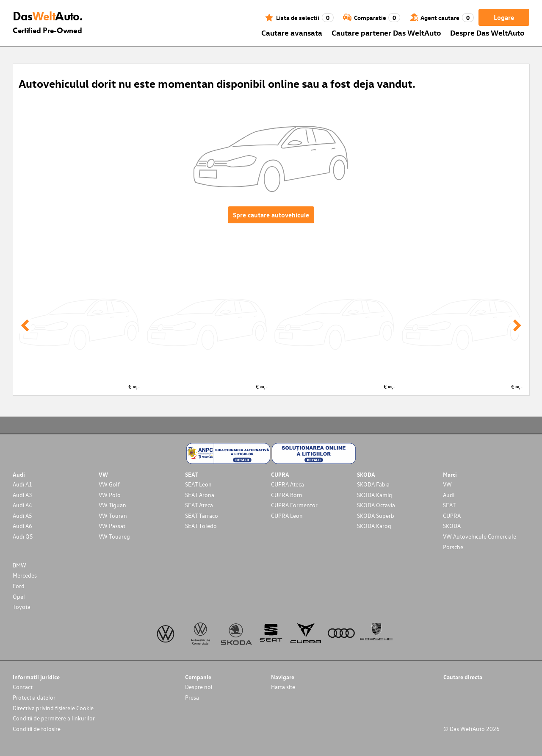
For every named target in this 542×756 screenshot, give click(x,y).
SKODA (452, 526)
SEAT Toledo (201, 526)
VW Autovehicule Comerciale (480, 536)
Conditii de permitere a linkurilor (54, 718)
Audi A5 (22, 516)
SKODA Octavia (376, 505)
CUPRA (452, 516)
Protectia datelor (34, 697)
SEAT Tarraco (202, 516)
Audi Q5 (23, 536)
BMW (19, 565)
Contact (23, 687)
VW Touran (113, 516)
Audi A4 (22, 505)
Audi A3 (22, 495)
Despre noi (199, 687)
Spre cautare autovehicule (271, 215)
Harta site (283, 687)
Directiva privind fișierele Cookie (53, 708)
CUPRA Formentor (294, 505)
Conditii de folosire (37, 729)
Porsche (453, 547)
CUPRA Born (287, 495)
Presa (192, 697)
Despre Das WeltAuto (487, 32)
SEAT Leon (198, 484)
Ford (19, 586)
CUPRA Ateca (288, 484)
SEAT (449, 505)
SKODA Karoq (374, 526)
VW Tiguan (112, 505)
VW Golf (109, 484)
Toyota (22, 607)
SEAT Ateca (199, 505)
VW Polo (110, 495)
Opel (19, 596)
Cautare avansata (292, 32)
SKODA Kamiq (375, 495)
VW (447, 484)
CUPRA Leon (287, 516)
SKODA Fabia (373, 484)
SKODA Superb (376, 516)
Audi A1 (22, 484)
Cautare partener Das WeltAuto (386, 32)
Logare (504, 17)
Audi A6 (22, 526)
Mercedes (25, 575)
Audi (449, 495)
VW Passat (112, 526)
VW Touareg (114, 536)
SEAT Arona (200, 495)
